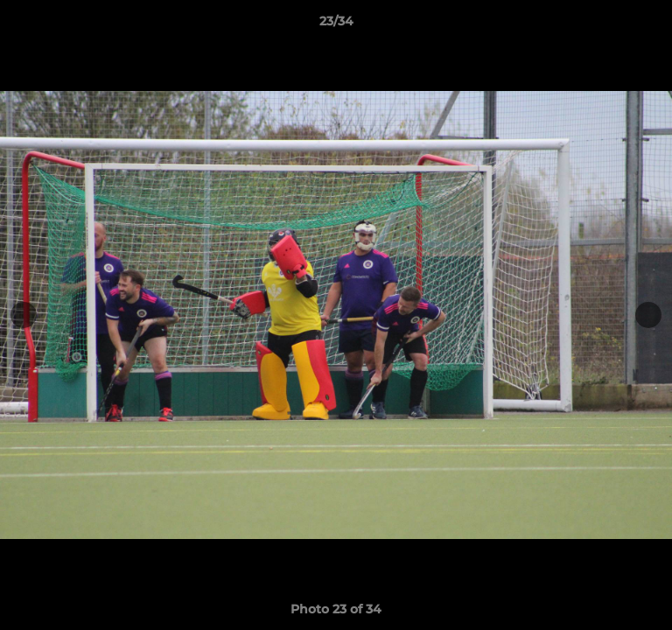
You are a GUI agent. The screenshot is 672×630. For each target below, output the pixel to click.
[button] (651, 25)
